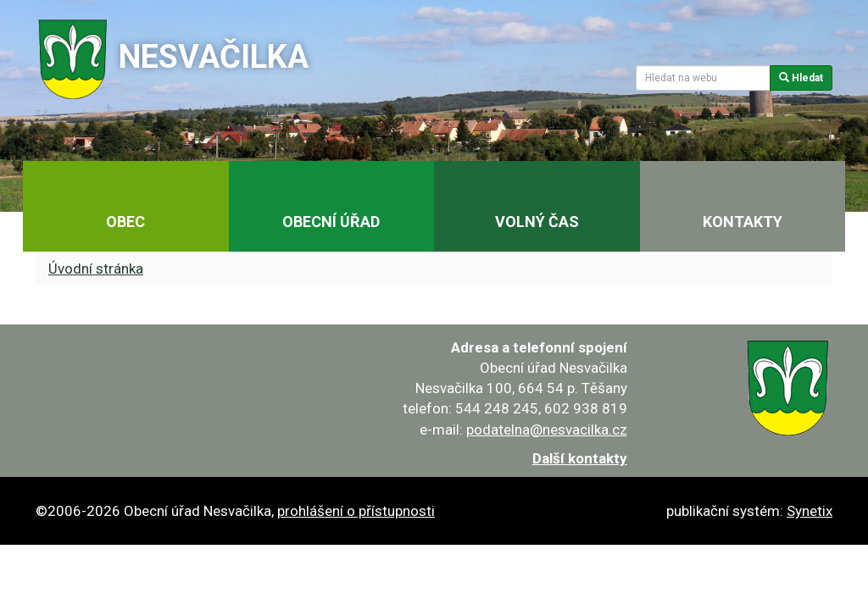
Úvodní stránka (96, 269)
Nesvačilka (214, 57)
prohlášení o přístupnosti (356, 511)
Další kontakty (580, 458)
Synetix (810, 511)
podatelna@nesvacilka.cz (547, 430)
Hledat (801, 78)
